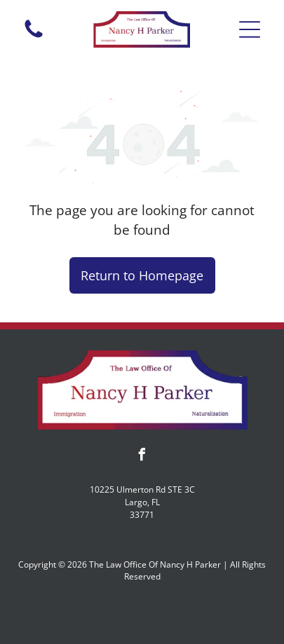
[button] (250, 29)
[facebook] (142, 457)
